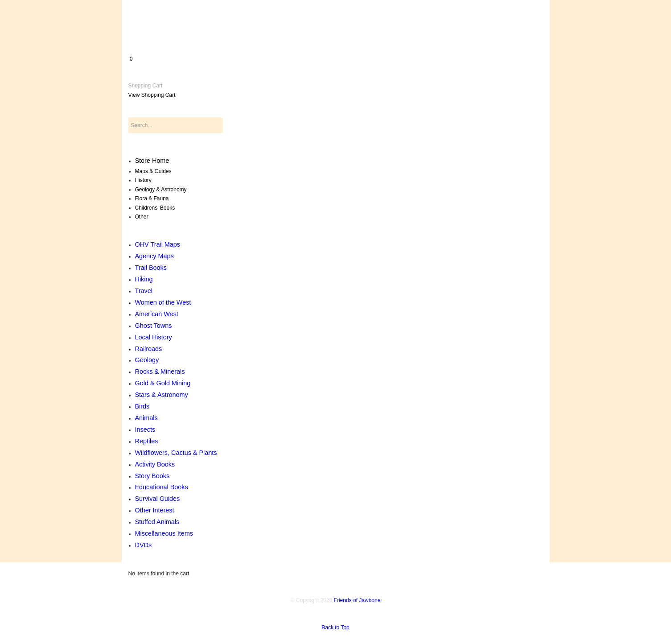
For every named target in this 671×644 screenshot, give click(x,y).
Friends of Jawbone (357, 600)
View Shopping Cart (152, 95)
